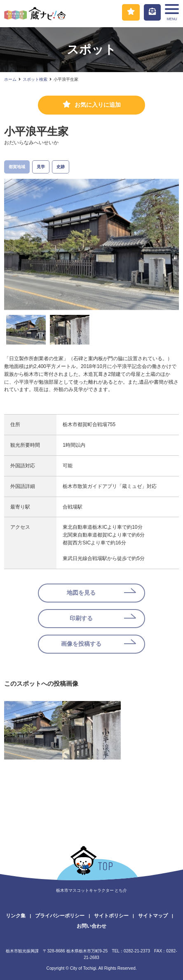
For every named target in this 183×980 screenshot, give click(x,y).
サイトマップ (153, 916)
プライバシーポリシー (60, 916)
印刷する (81, 618)
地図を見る (81, 593)
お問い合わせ (91, 926)
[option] (91, 244)
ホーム (10, 79)
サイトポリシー (111, 916)
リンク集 (16, 916)
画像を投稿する (81, 644)
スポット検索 (35, 79)
